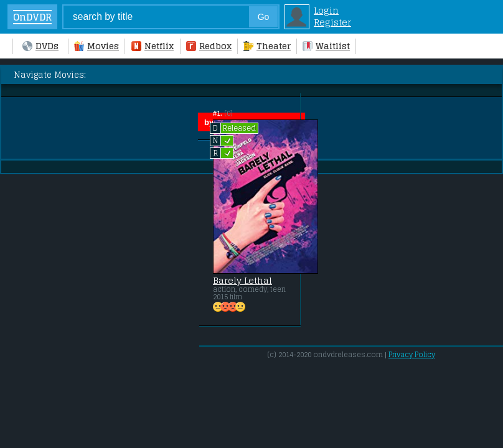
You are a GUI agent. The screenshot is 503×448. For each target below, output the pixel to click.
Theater (267, 46)
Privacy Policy (412, 355)
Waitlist (326, 46)
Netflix (153, 46)
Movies (96, 46)
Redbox (209, 46)
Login (326, 10)
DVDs (40, 46)
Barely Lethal (242, 281)
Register (332, 22)
